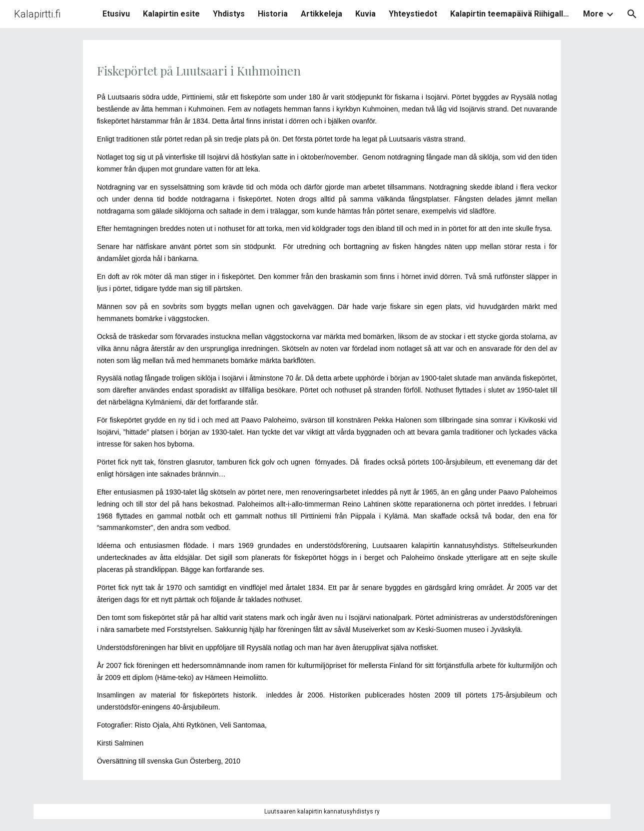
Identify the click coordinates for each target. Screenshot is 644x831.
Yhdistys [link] (229, 14)
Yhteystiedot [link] (413, 14)
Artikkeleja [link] (322, 14)
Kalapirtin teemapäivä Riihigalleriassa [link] (510, 14)
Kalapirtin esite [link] (171, 14)
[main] (322, 410)
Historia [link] (273, 14)
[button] (632, 14)
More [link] (593, 14)
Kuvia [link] (365, 14)
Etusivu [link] (116, 14)
